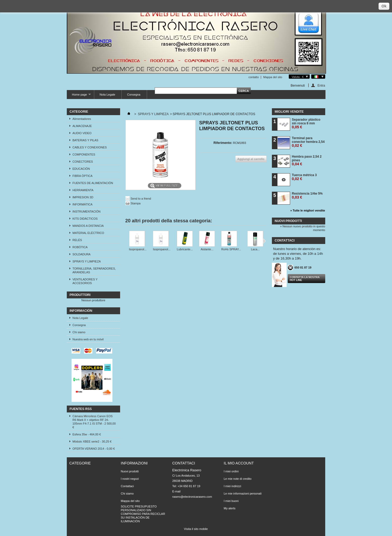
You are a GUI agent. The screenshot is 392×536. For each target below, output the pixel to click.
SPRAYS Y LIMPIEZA (87, 261)
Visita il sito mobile (196, 529)
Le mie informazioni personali (243, 493)
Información (81, 311)
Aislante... (207, 249)
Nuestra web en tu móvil (88, 339)
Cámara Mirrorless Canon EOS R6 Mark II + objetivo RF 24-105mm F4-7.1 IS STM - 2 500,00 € (94, 422)
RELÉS (77, 240)
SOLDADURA (82, 254)
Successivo (264, 241)
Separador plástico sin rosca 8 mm (306, 123)
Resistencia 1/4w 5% (307, 196)
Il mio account (239, 463)
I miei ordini (231, 471)
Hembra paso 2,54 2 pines (307, 160)
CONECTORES (83, 162)
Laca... (255, 249)
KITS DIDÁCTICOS (85, 219)
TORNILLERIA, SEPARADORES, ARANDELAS (94, 270)
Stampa (136, 203)
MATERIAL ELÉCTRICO (88, 233)
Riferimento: (223, 143)
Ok (384, 6)
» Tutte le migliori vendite (308, 210)
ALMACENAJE (82, 126)
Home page (79, 96)
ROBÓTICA (80, 247)
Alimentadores (82, 119)
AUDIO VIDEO (82, 133)
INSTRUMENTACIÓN (87, 211)
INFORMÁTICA (83, 204)
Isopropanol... (138, 249)
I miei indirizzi (233, 486)
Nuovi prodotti (288, 221)
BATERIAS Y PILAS (86, 140)
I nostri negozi (130, 479)
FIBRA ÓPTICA (83, 176)
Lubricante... (185, 249)
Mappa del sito (273, 77)
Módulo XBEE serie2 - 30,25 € (92, 441)
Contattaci (127, 486)
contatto (254, 77)
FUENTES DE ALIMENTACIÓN (93, 183)
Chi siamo (79, 332)
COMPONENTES (84, 154)
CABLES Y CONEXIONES (90, 147)
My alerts (230, 508)
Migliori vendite (289, 112)
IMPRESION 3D (83, 197)
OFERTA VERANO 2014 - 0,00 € (94, 449)
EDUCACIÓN (81, 169)
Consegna (134, 95)
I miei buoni (231, 501)
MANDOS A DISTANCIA (88, 226)
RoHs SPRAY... (231, 249)
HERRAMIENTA (83, 190)
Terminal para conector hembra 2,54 (308, 142)
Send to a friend (141, 199)
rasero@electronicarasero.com (192, 497)
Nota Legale (107, 95)
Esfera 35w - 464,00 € (87, 434)
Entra (321, 85)
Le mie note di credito (238, 479)
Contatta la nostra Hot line (305, 279)
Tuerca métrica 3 (304, 177)
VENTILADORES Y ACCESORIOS (85, 281)
